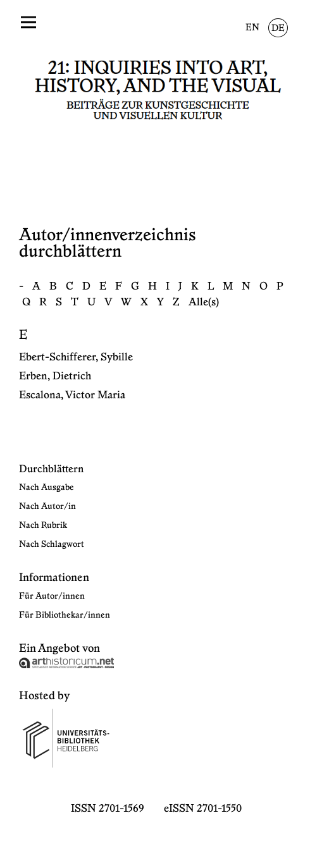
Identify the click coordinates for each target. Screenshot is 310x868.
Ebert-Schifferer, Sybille (76, 357)
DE (278, 28)
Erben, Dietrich (55, 376)
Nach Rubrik (43, 525)
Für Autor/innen (52, 596)
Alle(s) (204, 302)
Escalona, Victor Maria (72, 395)
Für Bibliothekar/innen (65, 615)
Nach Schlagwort (52, 544)
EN (252, 28)
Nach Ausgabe (46, 487)
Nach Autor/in (47, 506)
